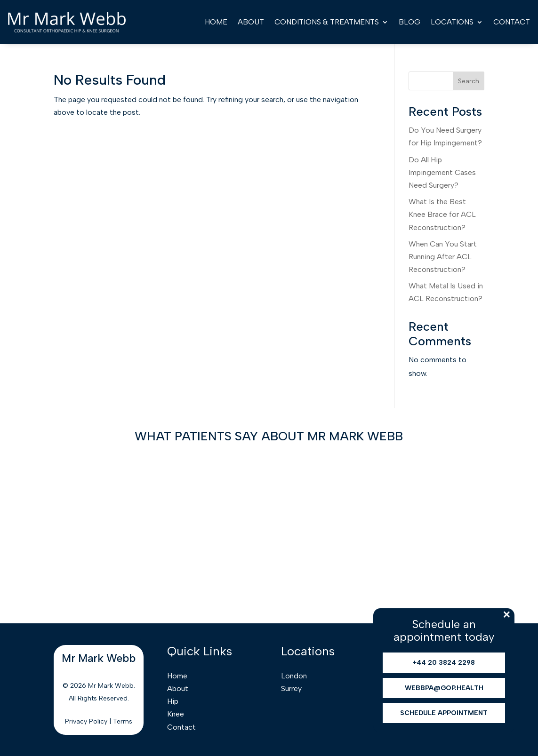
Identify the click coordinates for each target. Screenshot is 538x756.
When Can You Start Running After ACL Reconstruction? (443, 257)
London (294, 676)
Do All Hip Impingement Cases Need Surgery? (442, 172)
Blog (410, 22)
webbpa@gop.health (444, 688)
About (251, 22)
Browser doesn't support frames (269, 527)
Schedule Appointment (444, 713)
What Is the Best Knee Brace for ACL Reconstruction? (442, 214)
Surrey (291, 688)
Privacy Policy (86, 721)
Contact (512, 22)
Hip (173, 701)
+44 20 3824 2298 (444, 663)
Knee (176, 714)
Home (216, 22)
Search (469, 81)
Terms (123, 721)
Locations (452, 22)
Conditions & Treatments (327, 22)
